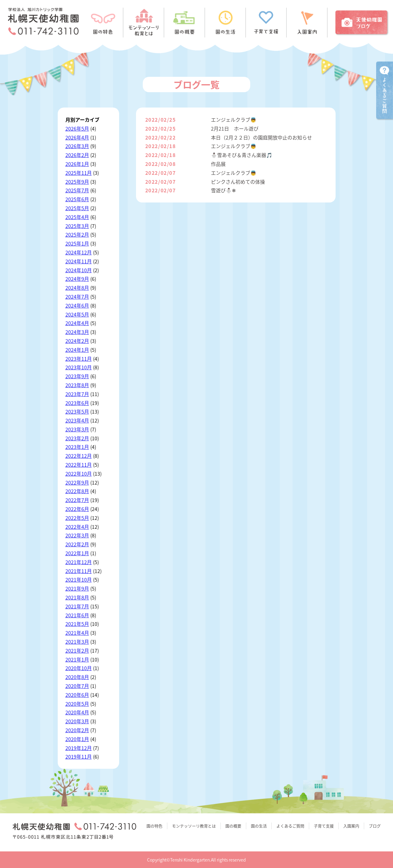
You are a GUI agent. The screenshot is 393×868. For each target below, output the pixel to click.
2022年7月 (77, 500)
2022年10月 (79, 473)
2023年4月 (77, 420)
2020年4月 (77, 712)
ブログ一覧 (196, 84)
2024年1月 (77, 350)
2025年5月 (77, 208)
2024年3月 (77, 332)
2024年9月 (77, 279)
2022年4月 (77, 527)
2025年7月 (77, 190)
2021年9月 (77, 588)
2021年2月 (77, 650)
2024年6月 (77, 305)
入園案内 (351, 826)
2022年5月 (77, 518)
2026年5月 (77, 128)
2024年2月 (77, 341)
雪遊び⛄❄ (223, 190)
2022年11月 (79, 465)
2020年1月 (77, 739)
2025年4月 (77, 217)
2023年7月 (77, 394)
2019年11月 (79, 756)
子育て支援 (324, 826)
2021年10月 (79, 579)
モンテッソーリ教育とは (194, 826)
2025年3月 (77, 226)
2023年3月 (77, 429)
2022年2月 (77, 544)
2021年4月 (77, 633)
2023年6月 (77, 403)
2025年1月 (77, 243)
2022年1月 (77, 553)
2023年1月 (77, 447)
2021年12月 (79, 562)
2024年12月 (79, 252)
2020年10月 (79, 668)
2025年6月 (77, 199)
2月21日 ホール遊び (235, 128)
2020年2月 (77, 730)
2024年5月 (77, 314)
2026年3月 (77, 146)
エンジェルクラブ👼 (234, 120)
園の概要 (233, 826)
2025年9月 (77, 182)
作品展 (218, 164)
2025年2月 (77, 234)
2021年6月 (77, 615)
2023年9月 (77, 376)
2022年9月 (77, 482)
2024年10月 (79, 270)
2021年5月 (77, 624)
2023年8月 (77, 385)
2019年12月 (79, 748)
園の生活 (259, 826)
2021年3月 (77, 642)
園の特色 (154, 826)
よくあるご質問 (290, 826)
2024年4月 (77, 323)
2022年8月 (77, 491)
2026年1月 (77, 164)
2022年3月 (77, 535)
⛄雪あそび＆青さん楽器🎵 (242, 155)
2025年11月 (79, 173)
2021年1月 (77, 659)
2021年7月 (77, 606)
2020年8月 (77, 677)
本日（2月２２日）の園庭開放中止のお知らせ (261, 137)
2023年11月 (79, 359)
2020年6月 (77, 695)
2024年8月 (77, 288)
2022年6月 (77, 509)
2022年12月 (79, 456)
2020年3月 (77, 721)
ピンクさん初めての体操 (238, 182)
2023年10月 (79, 367)
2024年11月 (79, 261)
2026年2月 (77, 155)
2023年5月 (77, 411)
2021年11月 (79, 571)
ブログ (375, 826)
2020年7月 (77, 686)
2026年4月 (77, 137)
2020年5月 (77, 704)
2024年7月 (77, 297)
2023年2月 (77, 438)
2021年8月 (77, 597)
